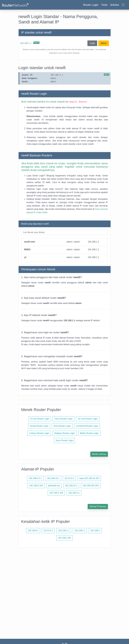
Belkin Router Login (89, 433)
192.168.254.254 (91, 486)
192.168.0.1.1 (35, 478)
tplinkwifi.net (54, 486)
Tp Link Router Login (88, 419)
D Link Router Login (40, 419)
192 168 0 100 (56, 493)
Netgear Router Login (65, 433)
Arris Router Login (62, 426)
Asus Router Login (65, 440)
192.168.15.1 (53, 478)
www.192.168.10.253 (89, 478)
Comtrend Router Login (87, 426)
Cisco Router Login (63, 419)
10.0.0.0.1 (48, 531)
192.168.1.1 (26, 43)
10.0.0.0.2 (69, 478)
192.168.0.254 (36, 486)
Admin (104, 43)
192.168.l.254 (64, 538)
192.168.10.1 (71, 486)
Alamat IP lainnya (98, 506)
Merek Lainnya (99, 454)
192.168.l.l (95, 531)
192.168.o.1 (64, 531)
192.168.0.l (33, 531)
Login (92, 43)
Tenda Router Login (39, 426)
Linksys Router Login (39, 433)
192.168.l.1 (80, 531)
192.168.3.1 (74, 493)
